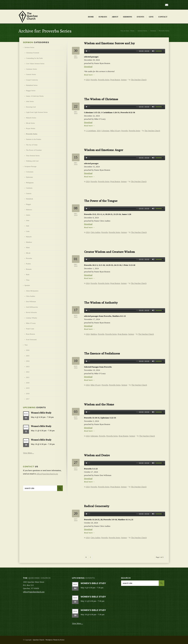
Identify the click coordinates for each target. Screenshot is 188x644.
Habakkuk (30, 199)
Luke (28, 231)
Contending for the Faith (34, 58)
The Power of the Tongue (101, 201)
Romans (29, 269)
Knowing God (31, 107)
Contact (163, 17)
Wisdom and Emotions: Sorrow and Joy (109, 43)
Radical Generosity (97, 506)
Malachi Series (31, 118)
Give (151, 17)
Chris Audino (95, 232)
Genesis (29, 193)
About (115, 17)
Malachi (29, 237)
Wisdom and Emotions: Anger (104, 150)
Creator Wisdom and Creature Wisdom (110, 252)
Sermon (124, 80)
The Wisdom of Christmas (101, 99)
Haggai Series (31, 91)
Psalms (28, 264)
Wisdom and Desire (97, 455)
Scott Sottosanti (31, 339)
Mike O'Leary (115, 131)
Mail (167, 5)
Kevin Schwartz (32, 312)
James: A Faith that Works (35, 96)
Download (88, 66)
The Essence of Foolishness (102, 353)
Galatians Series (32, 69)
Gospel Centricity (32, 80)
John (28, 220)
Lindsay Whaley (32, 318)
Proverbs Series (104, 80)
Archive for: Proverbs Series (45, 31)
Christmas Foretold (33, 53)
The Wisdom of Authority (101, 303)
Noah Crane (30, 329)
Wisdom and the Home (99, 404)
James (28, 215)
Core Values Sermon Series (35, 63)
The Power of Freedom (34, 150)
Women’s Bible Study (41, 413)
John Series (30, 101)
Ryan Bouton (115, 80)
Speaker (27, 285)
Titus (28, 280)
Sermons (127, 17)
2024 (88, 80)
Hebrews (29, 210)
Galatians (29, 188)
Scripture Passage (31, 166)
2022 (28, 372)
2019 (28, 388)
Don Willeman (31, 301)
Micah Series (31, 123)
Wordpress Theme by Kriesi (55, 640)
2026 (28, 350)
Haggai (29, 204)
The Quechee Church (139, 80)
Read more (89, 75)
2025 (28, 356)
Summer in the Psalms (34, 139)
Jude (28, 226)
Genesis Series (31, 74)
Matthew (94, 334)
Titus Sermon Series (33, 156)
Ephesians (94, 436)
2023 (28, 366)
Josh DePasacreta (32, 307)
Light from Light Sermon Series (37, 112)
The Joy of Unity (32, 145)
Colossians (105, 131)
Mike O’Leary (31, 323)
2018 (28, 394)
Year (26, 345)
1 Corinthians (91, 131)
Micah (28, 253)
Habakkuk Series (32, 85)
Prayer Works (31, 128)
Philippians (30, 183)
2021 (28, 377)
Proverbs (94, 80)
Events (141, 17)
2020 (28, 383)
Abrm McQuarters (32, 291)
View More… (29, 453)
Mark (28, 247)
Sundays (103, 17)
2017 (28, 399)
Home (91, 17)
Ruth (28, 274)
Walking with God (32, 161)
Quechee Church (38, 640)
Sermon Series (142, 31)
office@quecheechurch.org (47, 474)
